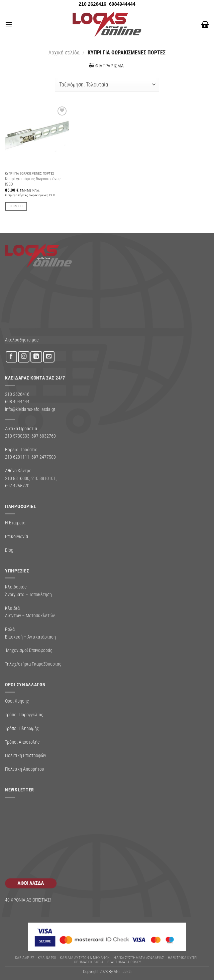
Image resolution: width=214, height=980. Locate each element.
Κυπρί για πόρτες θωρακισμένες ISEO (33, 181)
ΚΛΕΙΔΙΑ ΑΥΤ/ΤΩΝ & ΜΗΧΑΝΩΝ (85, 958)
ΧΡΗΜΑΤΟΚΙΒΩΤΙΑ (89, 962)
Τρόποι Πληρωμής (22, 728)
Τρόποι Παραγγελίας (24, 715)
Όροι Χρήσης (17, 701)
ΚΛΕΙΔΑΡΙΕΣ (25, 958)
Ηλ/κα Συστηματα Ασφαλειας (139, 958)
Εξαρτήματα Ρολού (124, 962)
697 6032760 (44, 436)
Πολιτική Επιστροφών (26, 755)
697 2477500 (44, 457)
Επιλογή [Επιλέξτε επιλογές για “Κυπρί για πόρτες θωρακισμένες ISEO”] (16, 206)
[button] (9, 24)
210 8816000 (17, 478)
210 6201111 (17, 457)
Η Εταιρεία (15, 523)
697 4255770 (17, 486)
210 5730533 (17, 436)
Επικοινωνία (17, 536)
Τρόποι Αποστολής (22, 742)
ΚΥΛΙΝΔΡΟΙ (47, 958)
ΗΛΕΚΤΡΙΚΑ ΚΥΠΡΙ (183, 958)
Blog (9, 550)
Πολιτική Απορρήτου (25, 769)
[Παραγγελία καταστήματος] (107, 84)
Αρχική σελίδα (64, 53)
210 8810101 (44, 478)
